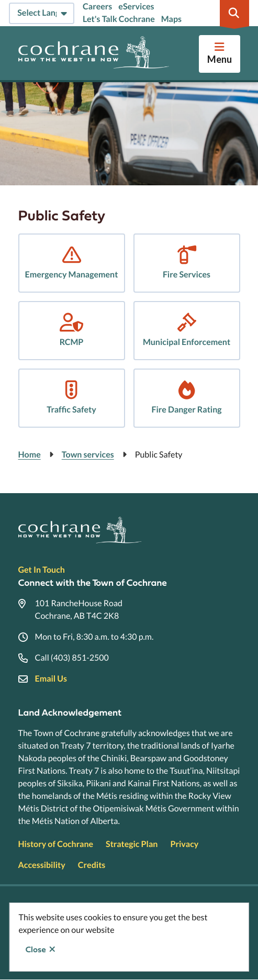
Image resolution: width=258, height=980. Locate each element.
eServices (136, 7)
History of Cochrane (56, 844)
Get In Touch (42, 570)
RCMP (72, 342)
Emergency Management (72, 275)
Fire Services (187, 275)
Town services (88, 455)
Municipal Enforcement (187, 342)
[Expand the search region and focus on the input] (234, 13)
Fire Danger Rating (186, 410)
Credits (92, 865)
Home (30, 455)
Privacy (184, 844)
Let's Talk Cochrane (119, 19)
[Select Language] (42, 13)
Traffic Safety (71, 410)
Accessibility (42, 865)
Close (36, 950)
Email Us (51, 679)
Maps (171, 19)
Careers (97, 7)
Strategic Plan (132, 844)
